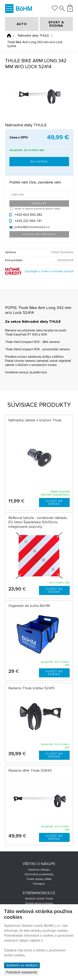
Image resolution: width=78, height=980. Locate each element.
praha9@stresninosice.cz (32, 227)
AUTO (22, 24)
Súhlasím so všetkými (22, 965)
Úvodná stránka (9, 36)
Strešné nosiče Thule (39, 899)
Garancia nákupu (39, 870)
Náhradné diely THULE (33, 36)
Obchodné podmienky (39, 874)
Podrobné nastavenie (22, 972)
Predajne (39, 884)
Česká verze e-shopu (39, 903)
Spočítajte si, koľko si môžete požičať (49, 271)
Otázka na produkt (39, 234)
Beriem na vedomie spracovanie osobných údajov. (38, 209)
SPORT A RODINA (56, 24)
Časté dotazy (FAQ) (39, 879)
